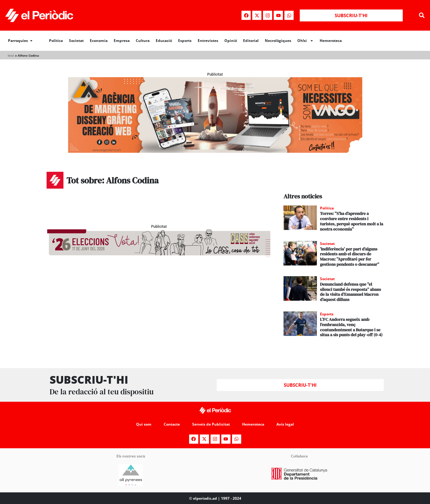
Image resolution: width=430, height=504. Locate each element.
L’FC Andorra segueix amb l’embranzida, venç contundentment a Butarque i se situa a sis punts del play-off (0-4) (351, 327)
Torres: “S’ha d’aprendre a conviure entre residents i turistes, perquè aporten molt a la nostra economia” (352, 221)
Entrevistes (208, 41)
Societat (76, 41)
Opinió (231, 41)
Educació (164, 41)
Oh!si (305, 41)
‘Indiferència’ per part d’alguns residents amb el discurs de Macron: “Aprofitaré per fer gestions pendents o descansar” (350, 257)
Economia (99, 41)
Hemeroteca (331, 41)
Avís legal (285, 424)
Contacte (172, 424)
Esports (185, 41)
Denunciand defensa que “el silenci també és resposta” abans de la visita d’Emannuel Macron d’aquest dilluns (350, 292)
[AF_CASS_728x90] (159, 255)
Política (56, 41)
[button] (422, 15)
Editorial (251, 41)
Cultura (143, 41)
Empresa (122, 41)
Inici (11, 55)
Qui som (144, 424)
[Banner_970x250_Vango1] (215, 151)
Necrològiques (278, 41)
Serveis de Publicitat (211, 424)
